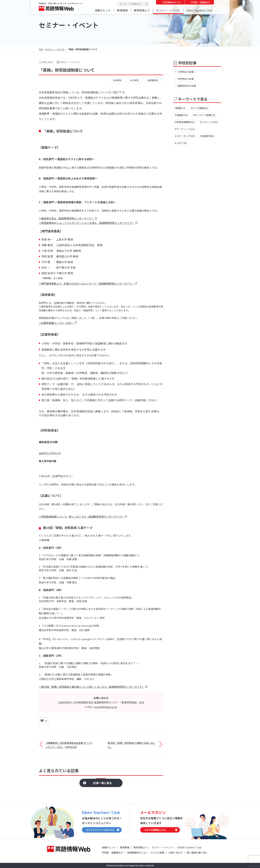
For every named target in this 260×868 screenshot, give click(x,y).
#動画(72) (180, 108)
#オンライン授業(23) (204, 115)
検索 (146, 4)
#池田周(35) (181, 115)
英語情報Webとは (172, 2)
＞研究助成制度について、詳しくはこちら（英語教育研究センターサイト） (81, 517)
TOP (41, 49)
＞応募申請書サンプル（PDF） (56, 323)
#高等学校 (153, 80)
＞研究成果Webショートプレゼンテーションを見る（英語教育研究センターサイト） (87, 223)
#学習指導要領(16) (185, 122)
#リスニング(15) (209, 122)
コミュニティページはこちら (100, 830)
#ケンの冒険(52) (199, 108)
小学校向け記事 (186, 72)
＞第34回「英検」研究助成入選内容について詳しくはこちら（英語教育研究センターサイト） (92, 687)
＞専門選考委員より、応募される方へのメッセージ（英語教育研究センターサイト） (86, 283)
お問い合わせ (176, 853)
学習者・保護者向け (201, 2)
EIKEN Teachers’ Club (189, 847)
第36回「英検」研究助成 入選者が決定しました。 (131, 745)
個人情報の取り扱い (197, 853)
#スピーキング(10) (185, 136)
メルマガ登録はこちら (155, 830)
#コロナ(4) (181, 143)
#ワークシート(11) (185, 129)
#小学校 (135, 80)
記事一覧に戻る (103, 783)
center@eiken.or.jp (106, 707)
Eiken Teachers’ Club (199, 10)
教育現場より (142, 10)
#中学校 (117, 80)
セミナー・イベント (168, 10)
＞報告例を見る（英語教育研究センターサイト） (66, 218)
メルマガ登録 (157, 853)
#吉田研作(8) (207, 136)
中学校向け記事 (186, 79)
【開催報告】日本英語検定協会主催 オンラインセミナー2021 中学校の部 (69, 745)
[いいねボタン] (42, 721)
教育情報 (122, 10)
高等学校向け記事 (187, 86)
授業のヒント (103, 10)
